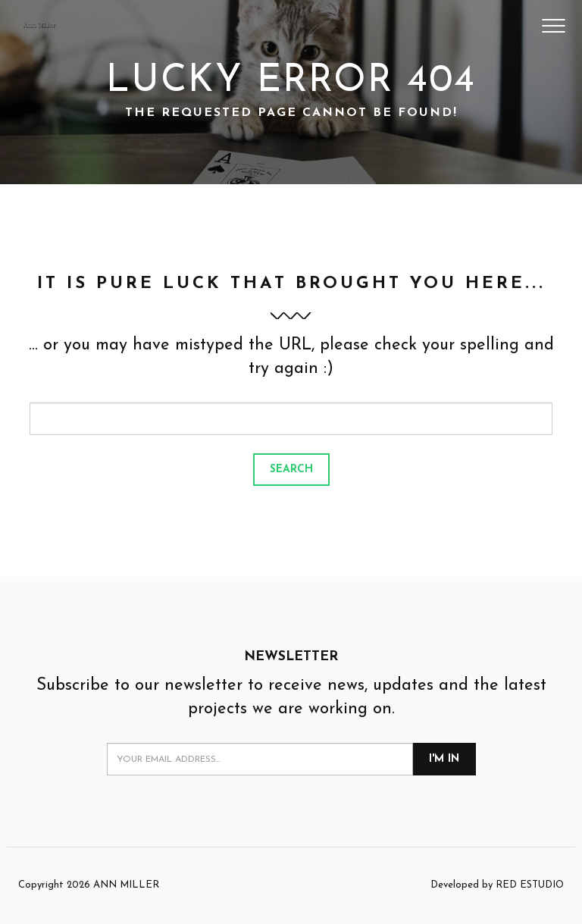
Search (291, 470)
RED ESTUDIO (530, 885)
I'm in (444, 759)
